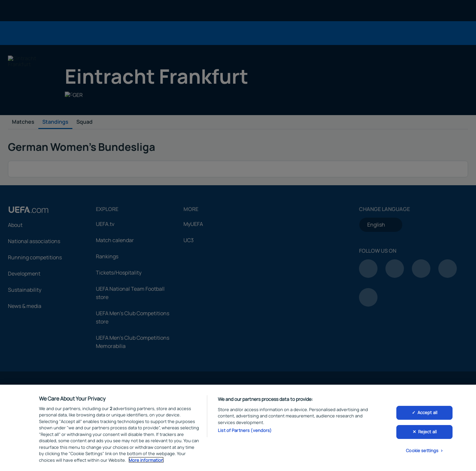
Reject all (427, 433)
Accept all (427, 413)
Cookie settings (422, 451)
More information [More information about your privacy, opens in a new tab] (146, 461)
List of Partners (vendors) (245, 431)
